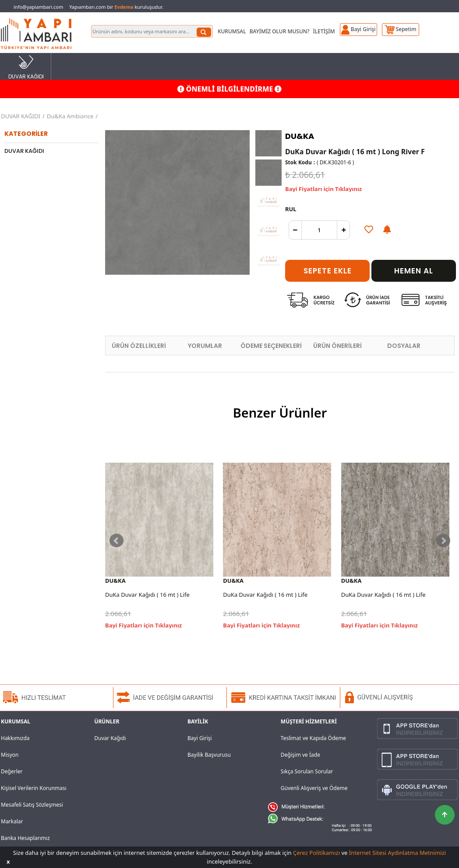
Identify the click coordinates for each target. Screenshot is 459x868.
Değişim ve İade (300, 755)
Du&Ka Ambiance (70, 116)
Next (443, 541)
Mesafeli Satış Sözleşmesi (32, 805)
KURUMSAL (232, 31)
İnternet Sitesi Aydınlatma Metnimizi (397, 853)
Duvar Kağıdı (110, 738)
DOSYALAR (404, 346)
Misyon (10, 755)
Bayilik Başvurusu (209, 755)
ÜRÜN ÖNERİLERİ (337, 346)
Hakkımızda (15, 738)
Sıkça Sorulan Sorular (307, 771)
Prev (117, 541)
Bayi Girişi (200, 738)
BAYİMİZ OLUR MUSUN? (280, 31)
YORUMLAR (205, 346)
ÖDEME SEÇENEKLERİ (271, 346)
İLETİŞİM (324, 31)
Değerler (12, 771)
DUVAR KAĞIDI (26, 67)
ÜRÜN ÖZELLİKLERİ (139, 346)
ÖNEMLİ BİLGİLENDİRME (230, 89)
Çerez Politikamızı (316, 853)
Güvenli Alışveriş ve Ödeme (314, 788)
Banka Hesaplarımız (25, 838)
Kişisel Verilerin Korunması (34, 788)
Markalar (12, 821)
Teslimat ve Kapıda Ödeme (313, 738)
